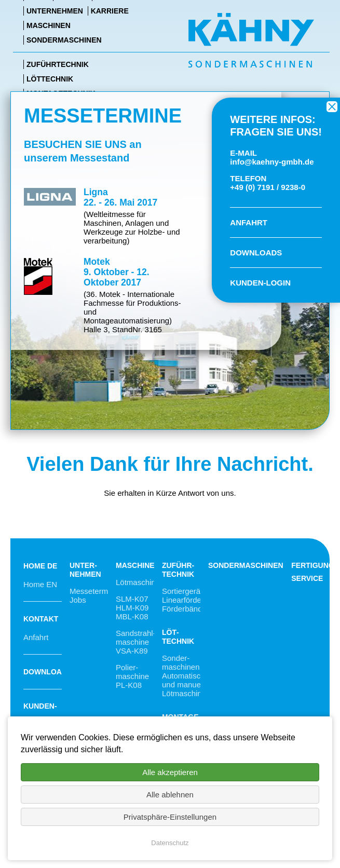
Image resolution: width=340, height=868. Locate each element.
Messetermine (94, 591)
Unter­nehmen (85, 570)
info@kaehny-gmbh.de (272, 162)
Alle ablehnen (170, 795)
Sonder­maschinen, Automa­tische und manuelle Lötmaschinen (186, 676)
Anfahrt (36, 637)
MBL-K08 (132, 616)
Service (307, 578)
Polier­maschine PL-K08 (132, 676)
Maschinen (138, 565)
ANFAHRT (249, 222)
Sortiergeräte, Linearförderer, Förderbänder (187, 600)
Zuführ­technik (178, 570)
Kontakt (41, 619)
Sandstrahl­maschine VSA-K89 (136, 642)
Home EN (40, 584)
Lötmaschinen (140, 582)
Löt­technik (178, 637)
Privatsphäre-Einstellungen (170, 817)
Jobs (78, 600)
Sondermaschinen (246, 565)
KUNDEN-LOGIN (260, 283)
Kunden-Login (40, 715)
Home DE (40, 566)
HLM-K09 (132, 608)
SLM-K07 (132, 599)
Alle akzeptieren (170, 772)
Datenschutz (170, 843)
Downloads (47, 672)
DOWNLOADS (256, 253)
